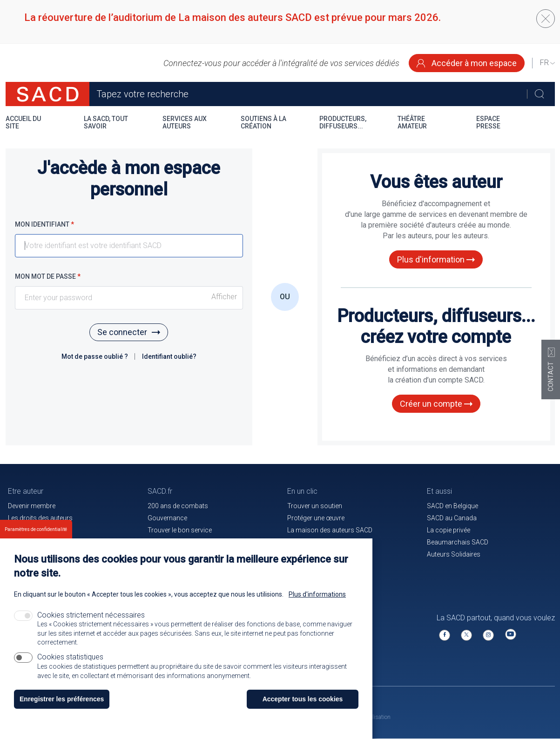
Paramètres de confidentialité (36, 531)
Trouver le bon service (180, 530)
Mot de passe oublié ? (95, 356)
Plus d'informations (317, 596)
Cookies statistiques (70, 659)
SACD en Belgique (452, 506)
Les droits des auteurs (40, 518)
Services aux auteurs (185, 122)
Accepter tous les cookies (303, 701)
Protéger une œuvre (316, 518)
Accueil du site (23, 122)
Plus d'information (436, 259)
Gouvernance (167, 518)
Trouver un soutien (315, 506)
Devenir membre (32, 506)
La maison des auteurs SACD (330, 530)
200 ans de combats (178, 506)
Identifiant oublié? (169, 356)
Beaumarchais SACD (458, 542)
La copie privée (449, 530)
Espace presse (488, 122)
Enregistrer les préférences (62, 701)
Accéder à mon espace (467, 63)
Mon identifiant (44, 224)
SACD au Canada (452, 518)
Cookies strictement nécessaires (91, 617)
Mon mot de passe (48, 276)
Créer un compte (436, 404)
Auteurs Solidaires (454, 554)
